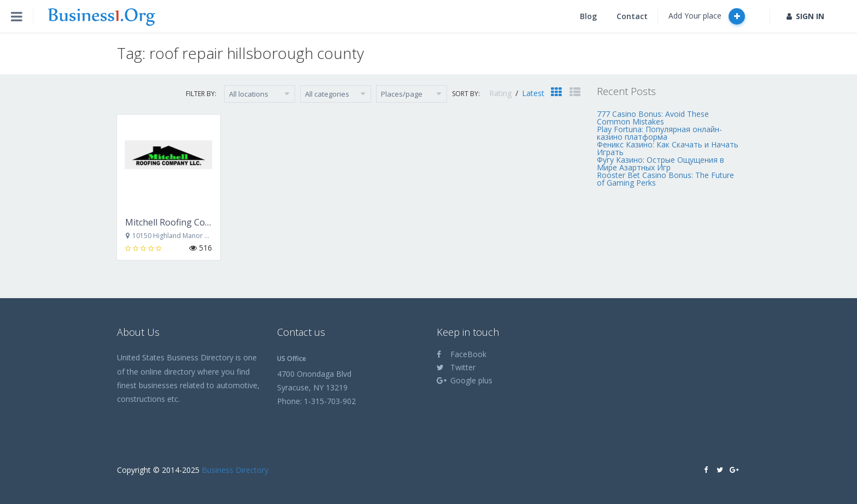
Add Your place (707, 16)
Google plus (465, 380)
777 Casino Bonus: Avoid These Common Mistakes (653, 118)
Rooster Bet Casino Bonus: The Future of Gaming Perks (665, 179)
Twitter (456, 367)
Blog (588, 16)
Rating (501, 93)
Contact (632, 16)
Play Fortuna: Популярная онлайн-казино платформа (659, 133)
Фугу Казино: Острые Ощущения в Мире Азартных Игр (661, 164)
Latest (533, 93)
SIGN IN (805, 16)
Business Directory (235, 470)
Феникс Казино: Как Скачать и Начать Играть (668, 148)
